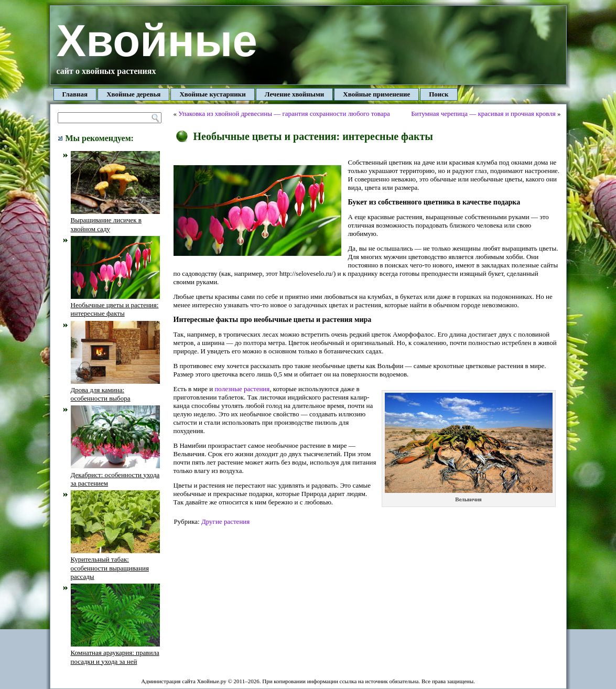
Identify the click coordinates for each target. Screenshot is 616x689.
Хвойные (157, 41)
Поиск (439, 94)
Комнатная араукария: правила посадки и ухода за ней (115, 653)
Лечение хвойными (295, 94)
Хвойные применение (376, 94)
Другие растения (225, 521)
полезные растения (242, 389)
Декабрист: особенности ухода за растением (115, 475)
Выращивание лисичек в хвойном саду (115, 220)
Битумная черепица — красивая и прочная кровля (483, 114)
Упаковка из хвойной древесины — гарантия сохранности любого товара (284, 114)
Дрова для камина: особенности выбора (115, 390)
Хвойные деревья (133, 94)
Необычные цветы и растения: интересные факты (115, 305)
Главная (75, 94)
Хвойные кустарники (212, 94)
